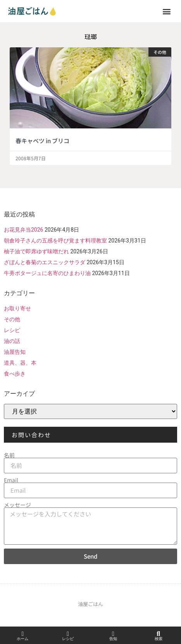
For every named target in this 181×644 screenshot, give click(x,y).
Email (11, 480)
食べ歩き (15, 374)
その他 (12, 319)
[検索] (159, 634)
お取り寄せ (17, 308)
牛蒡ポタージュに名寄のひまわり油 (47, 273)
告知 (113, 639)
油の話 (12, 341)
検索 (159, 639)
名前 (9, 455)
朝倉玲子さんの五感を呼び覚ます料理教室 (55, 241)
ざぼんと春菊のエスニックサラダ (45, 262)
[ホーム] (22, 634)
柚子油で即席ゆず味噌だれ (36, 251)
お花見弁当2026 (23, 230)
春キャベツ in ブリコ (42, 141)
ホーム (22, 639)
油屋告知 (15, 352)
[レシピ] (68, 634)
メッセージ (17, 505)
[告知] (113, 634)
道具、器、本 (20, 363)
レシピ (12, 330)
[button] (167, 11)
